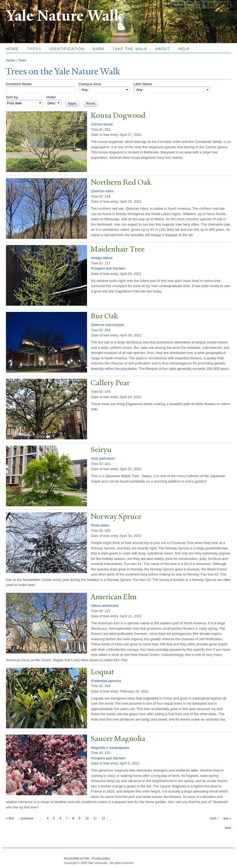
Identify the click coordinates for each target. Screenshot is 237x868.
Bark (99, 49)
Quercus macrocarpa (107, 325)
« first (10, 818)
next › (214, 818)
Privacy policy (101, 858)
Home (12, 49)
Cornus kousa (102, 124)
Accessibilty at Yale (77, 858)
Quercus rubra (102, 191)
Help (184, 49)
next (228, 828)
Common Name (19, 84)
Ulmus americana (105, 606)
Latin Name (143, 84)
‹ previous (26, 818)
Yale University (21, 5)
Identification (67, 49)
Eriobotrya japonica (106, 681)
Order (51, 97)
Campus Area (90, 84)
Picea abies (100, 525)
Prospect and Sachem (108, 268)
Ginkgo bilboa (102, 258)
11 (95, 818)
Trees (34, 49)
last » (227, 818)
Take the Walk (130, 49)
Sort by (12, 97)
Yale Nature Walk (64, 16)
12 (103, 818)
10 (87, 818)
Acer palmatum (103, 458)
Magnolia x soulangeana (110, 748)
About (163, 49)
